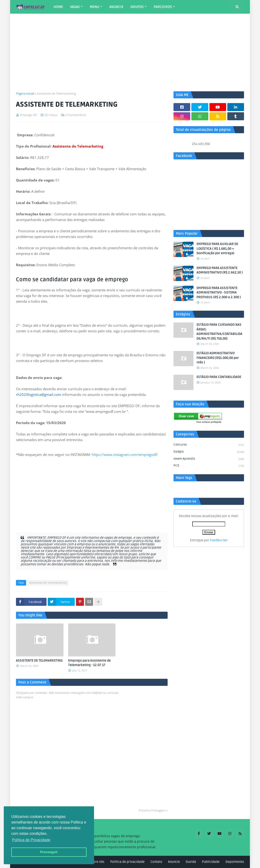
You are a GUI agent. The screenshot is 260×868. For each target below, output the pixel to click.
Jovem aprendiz (209, 459)
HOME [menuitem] (58, 7)
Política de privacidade (127, 862)
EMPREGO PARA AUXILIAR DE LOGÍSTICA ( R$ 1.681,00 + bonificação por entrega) (217, 249)
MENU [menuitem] (95, 7)
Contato (156, 862)
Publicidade (211, 862)
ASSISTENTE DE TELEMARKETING (39, 661)
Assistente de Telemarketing (56, 93)
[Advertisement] (130, 52)
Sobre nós (97, 862)
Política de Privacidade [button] (31, 840)
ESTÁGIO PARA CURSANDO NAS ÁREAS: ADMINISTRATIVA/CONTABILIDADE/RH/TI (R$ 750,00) (219, 332)
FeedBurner (219, 540)
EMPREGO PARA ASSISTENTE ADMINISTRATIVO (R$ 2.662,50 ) (220, 270)
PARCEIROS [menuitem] (163, 7)
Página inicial (25, 93)
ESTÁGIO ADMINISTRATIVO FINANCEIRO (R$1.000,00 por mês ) (218, 358)
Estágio (209, 452)
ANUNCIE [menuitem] (116, 7)
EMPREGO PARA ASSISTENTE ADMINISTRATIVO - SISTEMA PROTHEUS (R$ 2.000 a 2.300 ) (219, 293)
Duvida (191, 862)
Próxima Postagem (152, 810)
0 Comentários (76, 115)
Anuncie (174, 862)
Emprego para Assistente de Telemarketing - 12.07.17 (89, 663)
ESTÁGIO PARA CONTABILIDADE (219, 377)
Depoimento (235, 862)
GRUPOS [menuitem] (137, 7)
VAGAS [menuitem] (75, 7)
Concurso (209, 445)
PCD (209, 466)
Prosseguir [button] (49, 852)
